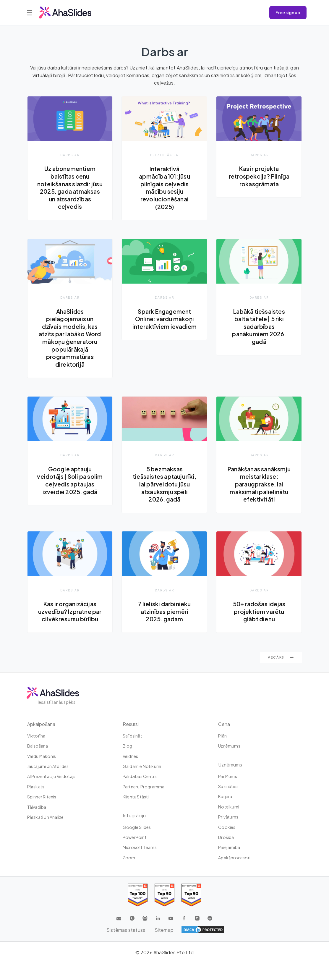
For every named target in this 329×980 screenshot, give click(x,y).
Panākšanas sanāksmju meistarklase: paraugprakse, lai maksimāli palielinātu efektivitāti (259, 484)
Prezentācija (164, 155)
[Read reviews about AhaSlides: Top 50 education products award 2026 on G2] (164, 895)
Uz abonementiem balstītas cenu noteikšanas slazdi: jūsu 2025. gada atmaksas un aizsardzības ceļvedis (70, 187)
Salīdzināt (132, 736)
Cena (224, 724)
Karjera (225, 797)
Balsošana (38, 746)
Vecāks (281, 658)
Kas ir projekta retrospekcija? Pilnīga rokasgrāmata (259, 176)
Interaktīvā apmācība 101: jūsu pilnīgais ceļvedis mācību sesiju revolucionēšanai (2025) (165, 188)
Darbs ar (70, 155)
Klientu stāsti (136, 797)
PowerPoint (135, 837)
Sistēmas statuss (126, 930)
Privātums (228, 817)
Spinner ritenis (42, 797)
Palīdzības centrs (140, 777)
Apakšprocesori (234, 858)
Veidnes (130, 756)
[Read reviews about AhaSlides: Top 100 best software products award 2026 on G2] (138, 895)
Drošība (226, 837)
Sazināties (228, 786)
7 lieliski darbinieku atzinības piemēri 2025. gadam (164, 612)
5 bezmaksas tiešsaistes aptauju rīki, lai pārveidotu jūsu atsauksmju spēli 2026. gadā (164, 484)
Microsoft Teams (140, 848)
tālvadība (37, 807)
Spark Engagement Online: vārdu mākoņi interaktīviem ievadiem (164, 319)
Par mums (228, 776)
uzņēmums (229, 746)
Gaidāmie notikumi (142, 766)
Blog (128, 746)
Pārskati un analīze (46, 817)
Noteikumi (229, 807)
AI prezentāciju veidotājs (51, 777)
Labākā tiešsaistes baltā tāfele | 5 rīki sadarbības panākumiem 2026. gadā (259, 326)
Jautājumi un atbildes (48, 766)
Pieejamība (229, 848)
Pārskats (36, 787)
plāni (223, 736)
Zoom (129, 858)
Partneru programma (144, 787)
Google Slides (137, 827)
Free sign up (288, 12)
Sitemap (164, 930)
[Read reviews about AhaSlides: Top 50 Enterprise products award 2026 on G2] (191, 895)
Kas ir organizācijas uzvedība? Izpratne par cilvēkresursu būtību (70, 612)
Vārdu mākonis (42, 756)
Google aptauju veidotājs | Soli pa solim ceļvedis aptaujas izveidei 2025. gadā (70, 484)
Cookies (227, 827)
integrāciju (134, 815)
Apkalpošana (41, 724)
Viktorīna (36, 736)
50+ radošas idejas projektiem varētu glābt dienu (259, 612)
